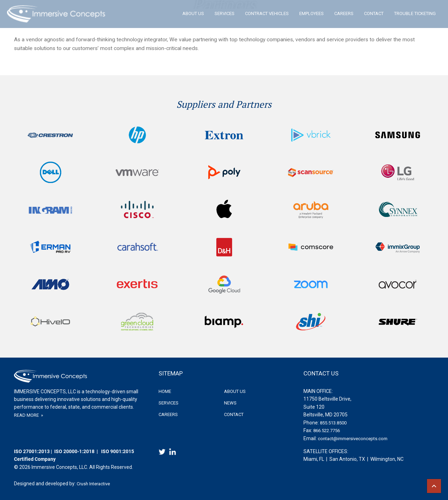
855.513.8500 (333, 423)
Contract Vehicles (267, 13)
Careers (344, 13)
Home (165, 391)
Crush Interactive (93, 484)
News (230, 403)
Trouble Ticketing (415, 13)
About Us (193, 13)
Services (225, 13)
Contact (374, 13)
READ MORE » (29, 415)
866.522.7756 (327, 431)
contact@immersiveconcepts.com (353, 439)
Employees (311, 13)
